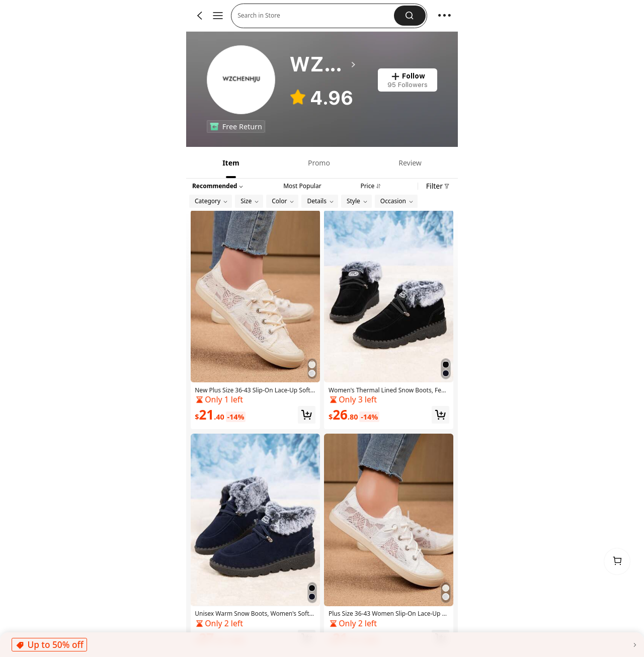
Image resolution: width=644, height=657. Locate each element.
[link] (242, 80)
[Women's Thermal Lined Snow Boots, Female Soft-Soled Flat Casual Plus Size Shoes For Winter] (389, 319)
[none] (214, 126)
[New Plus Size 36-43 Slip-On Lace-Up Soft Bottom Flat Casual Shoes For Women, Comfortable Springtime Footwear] (255, 319)
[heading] (323, 64)
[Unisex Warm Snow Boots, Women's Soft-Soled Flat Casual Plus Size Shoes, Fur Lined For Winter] (255, 543)
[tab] (230, 162)
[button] (410, 16)
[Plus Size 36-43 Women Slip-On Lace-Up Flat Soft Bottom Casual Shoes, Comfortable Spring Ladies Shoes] (389, 543)
